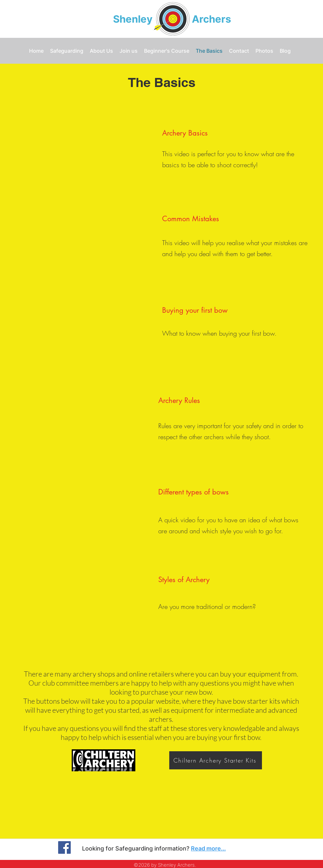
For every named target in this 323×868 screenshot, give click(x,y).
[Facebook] (64, 847)
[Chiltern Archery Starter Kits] (216, 760)
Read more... (208, 848)
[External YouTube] (81, 150)
